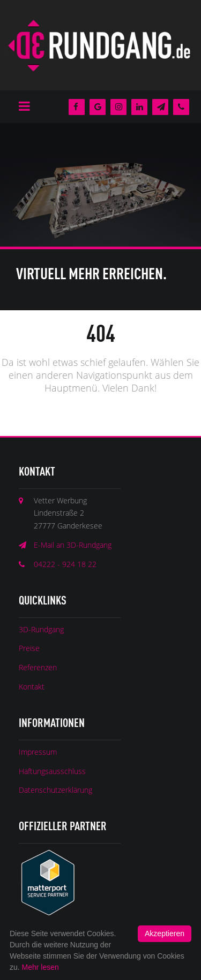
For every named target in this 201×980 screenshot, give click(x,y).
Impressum (38, 752)
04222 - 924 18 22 (65, 564)
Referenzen (38, 667)
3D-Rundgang (41, 629)
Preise (29, 648)
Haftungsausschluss (52, 771)
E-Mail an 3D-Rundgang (73, 545)
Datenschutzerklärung (55, 790)
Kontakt (32, 687)
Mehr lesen (40, 967)
